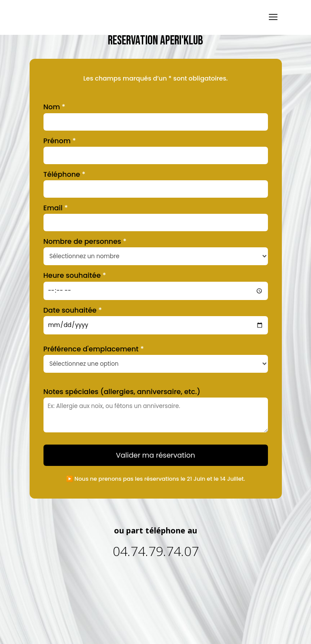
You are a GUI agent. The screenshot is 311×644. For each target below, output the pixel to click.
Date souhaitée (73, 310)
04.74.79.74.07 (156, 551)
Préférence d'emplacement (94, 349)
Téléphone (65, 174)
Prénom (60, 141)
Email (56, 208)
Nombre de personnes (85, 241)
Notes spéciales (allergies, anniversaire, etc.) (122, 392)
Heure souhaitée (75, 275)
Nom (55, 107)
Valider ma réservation (155, 455)
